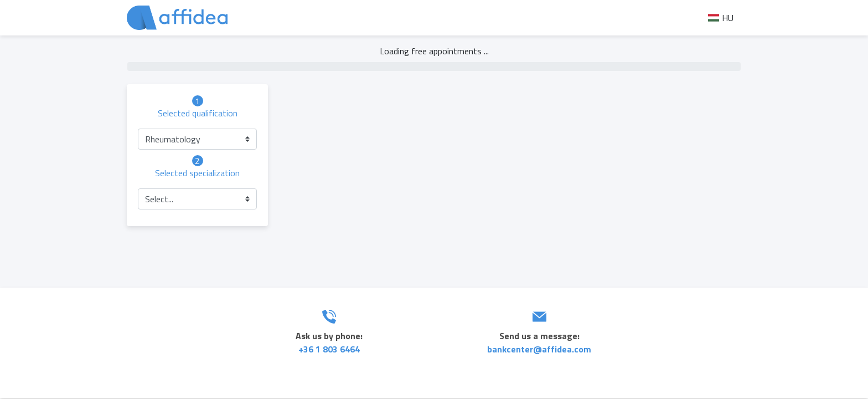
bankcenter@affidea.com (539, 349)
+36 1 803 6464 (329, 349)
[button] (197, 139)
